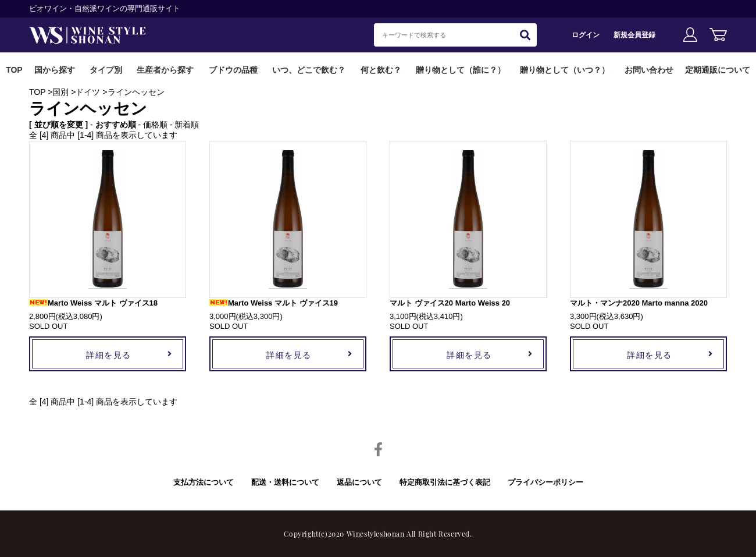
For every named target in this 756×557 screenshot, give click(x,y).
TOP (14, 70)
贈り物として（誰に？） (461, 70)
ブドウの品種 (233, 70)
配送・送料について (285, 482)
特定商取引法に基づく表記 (445, 482)
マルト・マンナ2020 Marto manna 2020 (639, 303)
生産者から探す (165, 70)
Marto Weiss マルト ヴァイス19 (274, 303)
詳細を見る (109, 355)
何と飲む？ (381, 70)
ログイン (586, 35)
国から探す (55, 70)
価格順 (155, 125)
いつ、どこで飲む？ (309, 70)
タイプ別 (106, 70)
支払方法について (204, 482)
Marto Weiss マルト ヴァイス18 (93, 303)
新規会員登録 (634, 35)
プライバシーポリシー (545, 482)
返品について (359, 482)
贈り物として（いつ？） (565, 70)
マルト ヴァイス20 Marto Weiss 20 (450, 303)
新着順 (187, 125)
